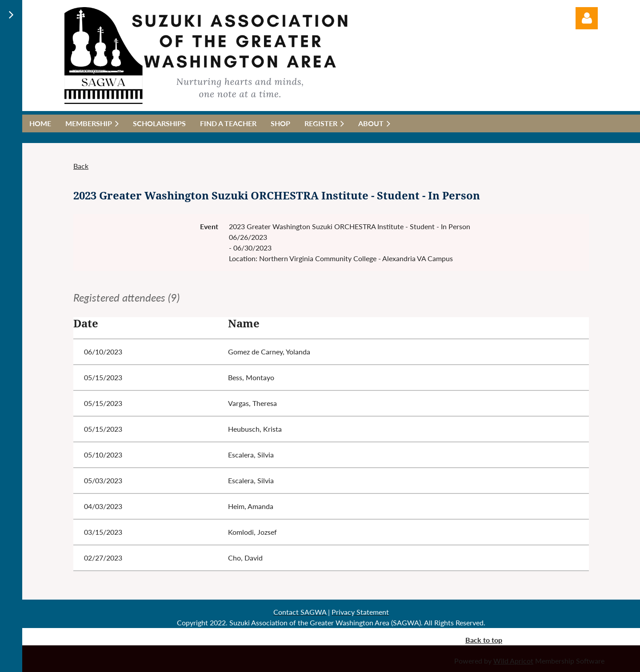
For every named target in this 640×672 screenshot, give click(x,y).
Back (81, 166)
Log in (587, 18)
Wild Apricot (513, 661)
